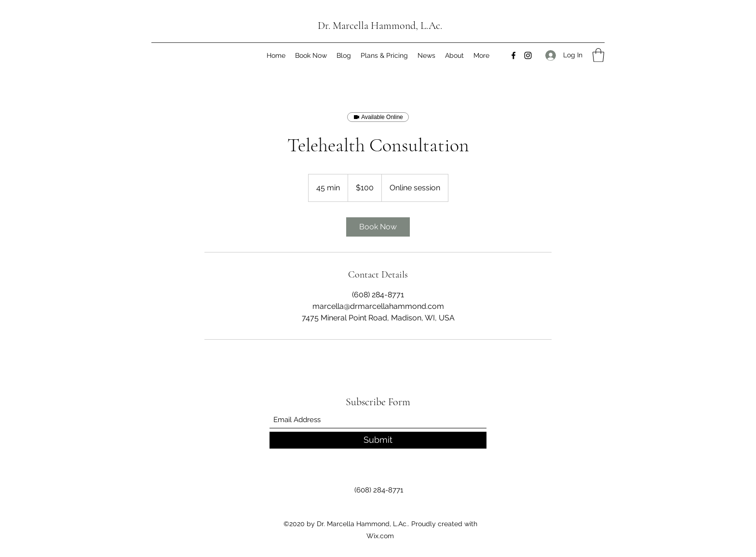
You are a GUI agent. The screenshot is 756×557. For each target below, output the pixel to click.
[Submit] (378, 440)
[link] (378, 227)
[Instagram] (528, 55)
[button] (598, 55)
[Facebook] (513, 55)
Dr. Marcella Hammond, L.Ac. (380, 26)
